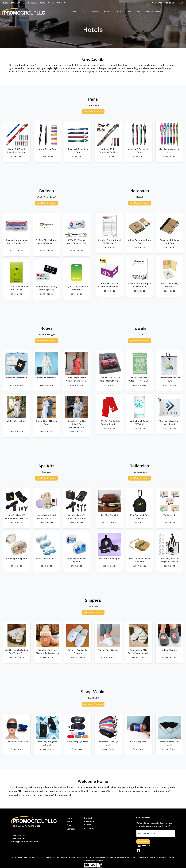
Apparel (75, 12)
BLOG (13, 3)
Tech (139, 12)
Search (157, 3)
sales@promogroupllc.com (24, 842)
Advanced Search (89, 823)
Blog (69, 825)
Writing (149, 12)
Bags (85, 12)
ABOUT (43, 3)
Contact (88, 818)
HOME (5, 3)
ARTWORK (57, 3)
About (70, 822)
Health (120, 12)
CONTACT (22, 3)
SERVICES (33, 3)
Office (130, 12)
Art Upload (89, 828)
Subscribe (143, 842)
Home (69, 818)
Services (71, 829)
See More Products (93, 111)
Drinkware (96, 12)
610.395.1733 (20, 835)
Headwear (109, 12)
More (159, 12)
